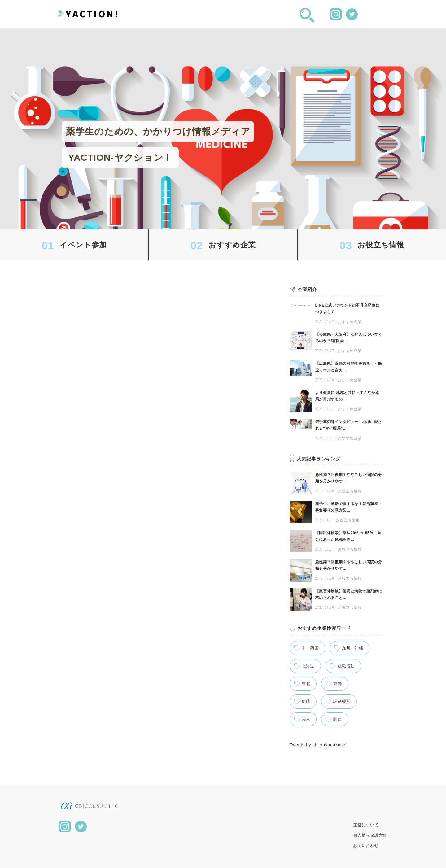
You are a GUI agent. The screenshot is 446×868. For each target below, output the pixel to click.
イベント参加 (83, 245)
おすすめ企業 (232, 245)
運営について (366, 825)
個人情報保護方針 (370, 835)
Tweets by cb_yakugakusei (318, 745)
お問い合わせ (366, 846)
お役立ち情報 (381, 245)
